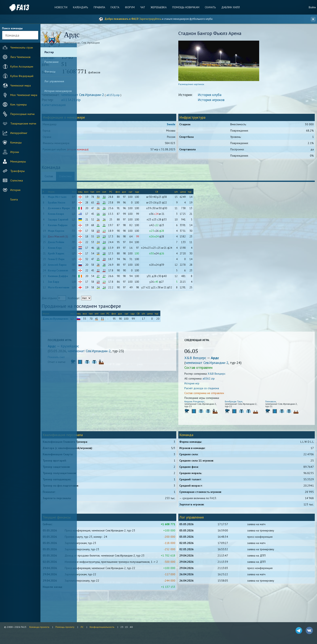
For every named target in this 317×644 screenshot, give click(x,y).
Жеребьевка (157, 7)
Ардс (91, 348)
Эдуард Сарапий (97, 221)
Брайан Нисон (96, 204)
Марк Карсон (95, 233)
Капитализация (93, 107)
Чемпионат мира (16, 85)
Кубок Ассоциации (17, 66)
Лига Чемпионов (16, 57)
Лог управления (54, 81)
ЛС (82, 627)
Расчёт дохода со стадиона (220, 390)
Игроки (10, 152)
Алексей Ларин (96, 267)
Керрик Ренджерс (213, 403)
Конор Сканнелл (97, 272)
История (11, 190)
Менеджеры (14, 161)
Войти (312, 7)
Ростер (49, 52)
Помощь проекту (65, 627)
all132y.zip (152, 97)
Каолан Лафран (97, 227)
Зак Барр (93, 284)
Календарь (83, 7)
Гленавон (277, 403)
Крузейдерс (109, 348)
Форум (130, 7)
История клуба (228, 96)
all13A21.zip (110, 102)
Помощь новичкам (183, 7)
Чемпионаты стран (17, 47)
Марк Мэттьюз (96, 199)
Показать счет (95, 359)
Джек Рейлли (95, 244)
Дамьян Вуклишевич (95, 321)
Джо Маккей (95, 238)
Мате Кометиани (98, 289)
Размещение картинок (210, 86)
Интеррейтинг (15, 133)
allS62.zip (227, 380)
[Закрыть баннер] (312, 19)
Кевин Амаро (95, 216)
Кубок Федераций (18, 76)
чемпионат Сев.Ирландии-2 (122, 96)
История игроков (230, 102)
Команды (12, 142)
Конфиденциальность (102, 627)
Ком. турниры (14, 104)
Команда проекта (39, 627)
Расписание (52, 62)
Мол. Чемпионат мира (20, 95)
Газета (116, 7)
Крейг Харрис (95, 255)
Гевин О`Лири (95, 261)
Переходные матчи (18, 114)
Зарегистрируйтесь (150, 19)
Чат (142, 7)
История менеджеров (58, 91)
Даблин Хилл (226, 7)
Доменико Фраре (98, 210)
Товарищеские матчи (19, 123)
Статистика (12, 180)
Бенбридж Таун (246, 403)
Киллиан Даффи (97, 278)
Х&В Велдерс (214, 360)
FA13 (12, 8)
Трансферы (13, 171)
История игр (210, 385)
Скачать (207, 7)
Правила (101, 7)
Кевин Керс (94, 250)
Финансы (50, 72)
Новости (65, 7)
